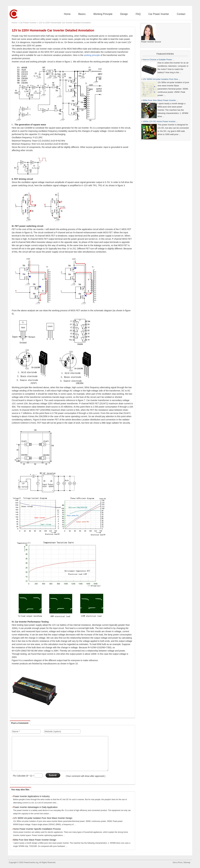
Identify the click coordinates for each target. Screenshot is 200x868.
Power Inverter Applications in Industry (31, 796)
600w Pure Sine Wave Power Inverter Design (35, 840)
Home (84, 14)
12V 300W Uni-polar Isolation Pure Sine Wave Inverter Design (43, 818)
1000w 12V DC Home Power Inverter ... (160, 121)
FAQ (145, 14)
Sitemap (187, 862)
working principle (92, 55)
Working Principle (115, 14)
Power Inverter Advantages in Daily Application (35, 807)
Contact (182, 14)
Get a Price (177, 862)
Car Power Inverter (163, 14)
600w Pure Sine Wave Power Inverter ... (160, 100)
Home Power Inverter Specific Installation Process (37, 829)
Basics (96, 14)
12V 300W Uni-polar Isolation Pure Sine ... (161, 79)
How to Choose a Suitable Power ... (158, 60)
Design (133, 14)
